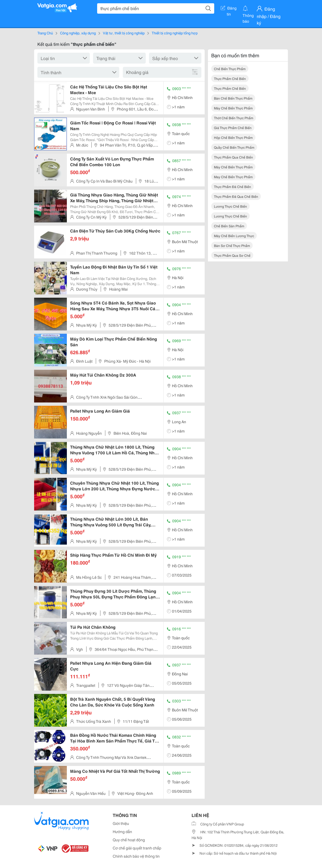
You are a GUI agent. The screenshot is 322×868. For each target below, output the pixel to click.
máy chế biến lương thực (234, 236)
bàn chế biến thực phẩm (233, 98)
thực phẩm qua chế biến (233, 157)
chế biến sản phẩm (229, 226)
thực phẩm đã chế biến (232, 187)
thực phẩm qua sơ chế (232, 255)
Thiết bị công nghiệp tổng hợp (175, 33)
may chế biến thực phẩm (233, 177)
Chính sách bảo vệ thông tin (136, 856)
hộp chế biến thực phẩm (233, 137)
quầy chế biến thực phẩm (234, 147)
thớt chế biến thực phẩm (234, 118)
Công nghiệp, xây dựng (78, 33)
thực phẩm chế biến (230, 78)
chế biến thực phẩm (230, 69)
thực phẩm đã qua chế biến (236, 196)
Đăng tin (229, 9)
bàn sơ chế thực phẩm (232, 245)
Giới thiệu (121, 823)
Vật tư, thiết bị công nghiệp (124, 33)
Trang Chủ (45, 33)
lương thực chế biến (230, 206)
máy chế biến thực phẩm (233, 108)
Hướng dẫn (122, 831)
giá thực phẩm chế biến (233, 128)
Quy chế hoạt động (129, 840)
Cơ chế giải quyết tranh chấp (137, 848)
